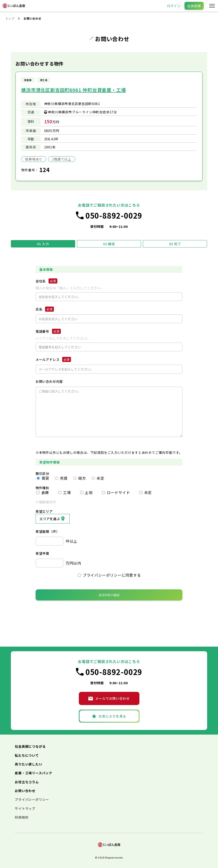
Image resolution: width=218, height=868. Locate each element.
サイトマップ (25, 808)
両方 (80, 478)
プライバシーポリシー (32, 799)
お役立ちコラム (27, 782)
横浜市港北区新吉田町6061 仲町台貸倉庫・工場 (74, 90)
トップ (10, 18)
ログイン (174, 6)
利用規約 (22, 817)
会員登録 (194, 6)
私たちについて (27, 755)
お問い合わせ (25, 791)
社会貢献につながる (30, 746)
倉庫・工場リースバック (34, 773)
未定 (98, 478)
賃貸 (43, 478)
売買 (61, 478)
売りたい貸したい (28, 764)
